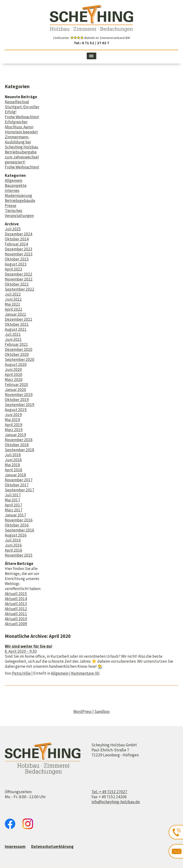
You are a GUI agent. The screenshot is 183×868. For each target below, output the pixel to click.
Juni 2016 (13, 545)
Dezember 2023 (19, 249)
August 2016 (16, 535)
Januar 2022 (15, 314)
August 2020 (16, 364)
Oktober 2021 (17, 324)
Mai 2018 (12, 465)
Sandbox (102, 711)
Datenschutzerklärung (52, 846)
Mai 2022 (12, 304)
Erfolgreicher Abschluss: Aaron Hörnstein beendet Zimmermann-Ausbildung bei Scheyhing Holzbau (22, 134)
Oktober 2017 (17, 485)
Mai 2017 (12, 500)
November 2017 (19, 480)
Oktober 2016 (17, 525)
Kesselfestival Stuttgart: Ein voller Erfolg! (22, 107)
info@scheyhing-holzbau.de (116, 802)
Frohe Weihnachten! (22, 117)
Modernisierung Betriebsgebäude (20, 198)
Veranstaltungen (19, 216)
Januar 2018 (15, 475)
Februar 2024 (16, 244)
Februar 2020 (16, 385)
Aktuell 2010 (16, 619)
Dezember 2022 (19, 274)
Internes (12, 190)
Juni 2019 (13, 415)
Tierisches (14, 211)
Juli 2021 (13, 334)
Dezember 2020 (19, 349)
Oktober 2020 (17, 354)
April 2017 (14, 505)
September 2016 (20, 530)
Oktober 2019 (17, 400)
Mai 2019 (12, 420)
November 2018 (19, 440)
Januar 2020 (15, 390)
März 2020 (14, 380)
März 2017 (14, 510)
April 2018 (14, 470)
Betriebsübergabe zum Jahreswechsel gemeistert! (22, 157)
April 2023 (14, 269)
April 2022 (14, 309)
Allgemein (14, 180)
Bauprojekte (16, 185)
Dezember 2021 (19, 319)
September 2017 (20, 490)
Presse (11, 206)
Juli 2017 (13, 495)
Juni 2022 (13, 299)
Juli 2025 (13, 229)
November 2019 (19, 395)
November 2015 (19, 555)
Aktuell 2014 (16, 599)
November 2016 (19, 520)
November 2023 (19, 254)
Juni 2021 (13, 339)
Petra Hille (21, 673)
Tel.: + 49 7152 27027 (109, 792)
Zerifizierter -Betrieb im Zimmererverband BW (91, 38)
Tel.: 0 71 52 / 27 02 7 (91, 43)
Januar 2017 (15, 515)
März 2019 (14, 430)
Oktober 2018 (17, 445)
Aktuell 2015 (16, 594)
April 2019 (14, 425)
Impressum (15, 846)
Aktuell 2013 (16, 604)
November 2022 (19, 279)
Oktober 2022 (17, 284)
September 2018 (20, 450)
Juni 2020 (13, 369)
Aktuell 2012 (16, 609)
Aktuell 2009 (16, 624)
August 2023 (16, 264)
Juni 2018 (13, 460)
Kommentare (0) (85, 673)
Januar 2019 (15, 435)
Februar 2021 (16, 344)
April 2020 (14, 374)
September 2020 (20, 359)
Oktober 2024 (17, 239)
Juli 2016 (13, 540)
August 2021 (16, 329)
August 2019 (16, 410)
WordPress (83, 711)
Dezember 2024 (19, 234)
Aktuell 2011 (16, 614)
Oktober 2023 (17, 259)
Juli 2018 (13, 455)
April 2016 (14, 550)
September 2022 (20, 289)
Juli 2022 (13, 294)
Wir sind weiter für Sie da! (29, 646)
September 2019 (20, 405)
